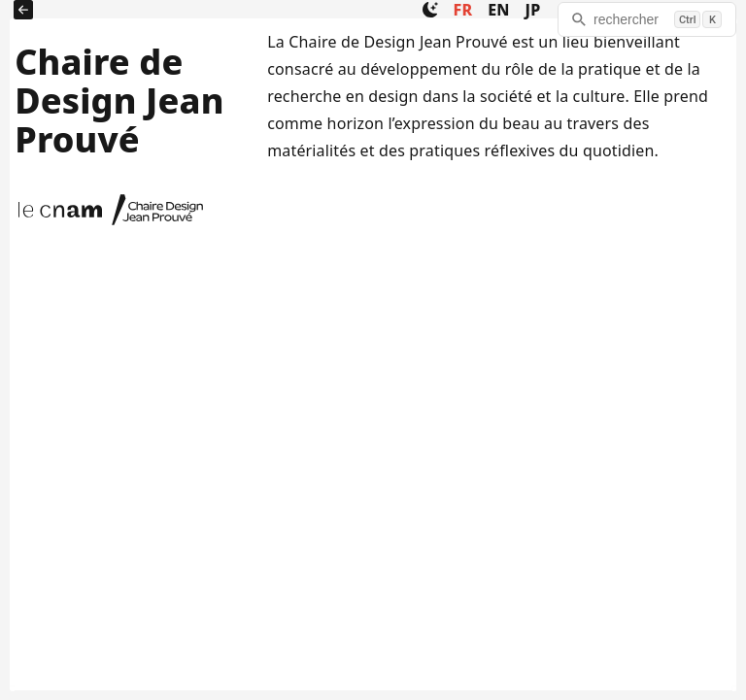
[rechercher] (647, 19)
